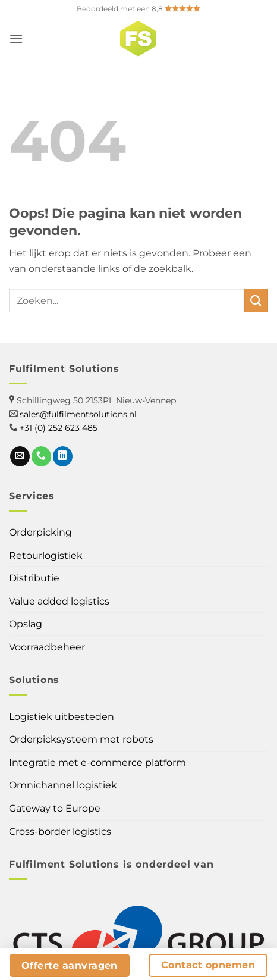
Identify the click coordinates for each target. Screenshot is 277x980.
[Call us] (41, 456)
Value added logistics (59, 601)
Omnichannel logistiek (63, 785)
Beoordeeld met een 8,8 (138, 9)
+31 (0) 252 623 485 (59, 428)
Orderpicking (40, 532)
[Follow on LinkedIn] (63, 456)
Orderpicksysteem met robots (81, 739)
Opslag (26, 624)
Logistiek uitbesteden (62, 717)
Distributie (34, 578)
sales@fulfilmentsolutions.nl (78, 414)
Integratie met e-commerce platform (97, 763)
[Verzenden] (256, 300)
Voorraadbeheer (47, 647)
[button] (16, 38)
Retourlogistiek (46, 555)
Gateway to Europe (55, 808)
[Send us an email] (20, 456)
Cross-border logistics (60, 832)
